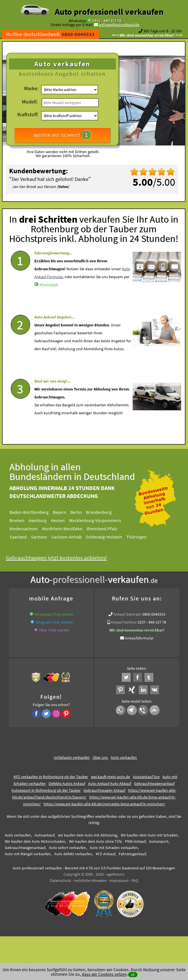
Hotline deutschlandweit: (50, 34)
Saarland (24, 537)
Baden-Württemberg (35, 512)
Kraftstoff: (28, 114)
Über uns (100, 757)
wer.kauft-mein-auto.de (110, 777)
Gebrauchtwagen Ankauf (104, 790)
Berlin (82, 512)
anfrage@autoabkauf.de (119, 25)
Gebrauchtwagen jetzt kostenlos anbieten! (63, 558)
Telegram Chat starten (54, 622)
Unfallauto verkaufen (72, 757)
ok (133, 974)
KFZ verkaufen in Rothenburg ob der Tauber (51, 777)
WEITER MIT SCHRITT (62, 135)
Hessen (64, 520)
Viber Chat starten (54, 630)
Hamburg (44, 520)
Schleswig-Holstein (110, 537)
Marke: (31, 88)
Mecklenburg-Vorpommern (101, 520)
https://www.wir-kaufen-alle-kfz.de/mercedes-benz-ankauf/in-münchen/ (104, 804)
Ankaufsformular (139, 638)
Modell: (30, 102)
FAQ (135, 880)
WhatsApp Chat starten (54, 614)
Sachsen (45, 537)
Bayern (66, 512)
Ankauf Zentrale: (127, 614)
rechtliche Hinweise (90, 880)
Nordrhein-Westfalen (68, 529)
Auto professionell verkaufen (109, 12)
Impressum (119, 880)
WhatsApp (48, 295)
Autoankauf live (146, 777)
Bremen (23, 520)
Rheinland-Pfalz (108, 529)
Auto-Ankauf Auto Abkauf (110, 783)
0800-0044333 (154, 614)
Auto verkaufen (124, 757)
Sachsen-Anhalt (73, 537)
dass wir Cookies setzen (104, 974)
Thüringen (143, 537)
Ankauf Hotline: (124, 622)
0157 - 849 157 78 (107, 21)
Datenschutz (60, 880)
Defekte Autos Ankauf (67, 783)
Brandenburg (105, 512)
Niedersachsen (30, 529)
